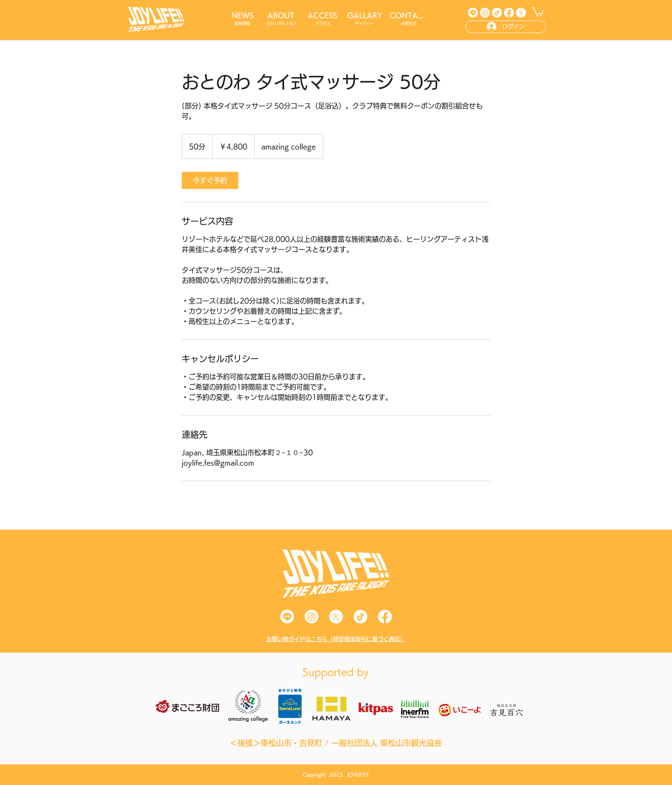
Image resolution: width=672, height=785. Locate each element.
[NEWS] (243, 15)
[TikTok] (497, 13)
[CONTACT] (409, 15)
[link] (210, 180)
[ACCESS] (323, 15)
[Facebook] (509, 13)
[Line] (473, 13)
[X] (521, 13)
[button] (538, 12)
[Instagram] (485, 13)
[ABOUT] (282, 15)
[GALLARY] (365, 15)
